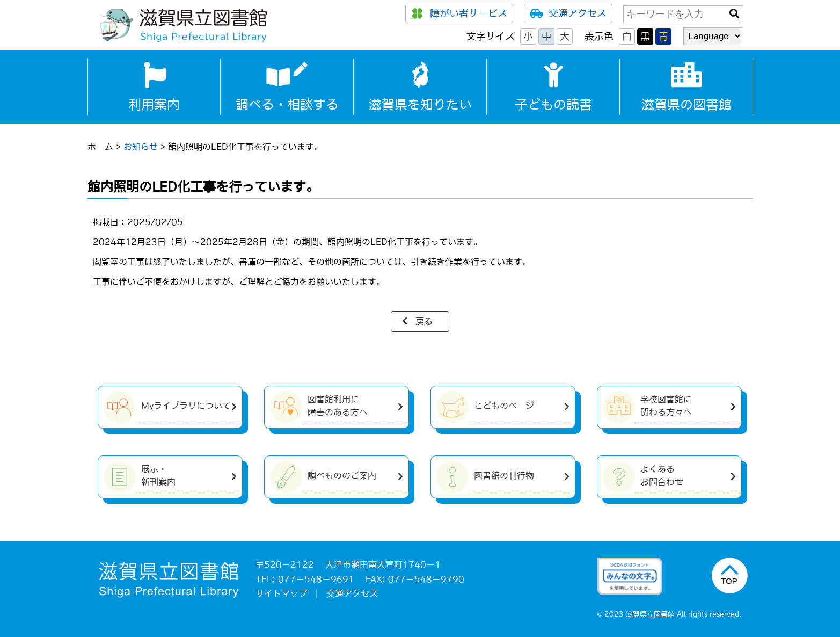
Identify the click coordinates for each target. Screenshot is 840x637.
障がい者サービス (459, 13)
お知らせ (141, 147)
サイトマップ (281, 593)
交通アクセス (568, 13)
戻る (424, 321)
